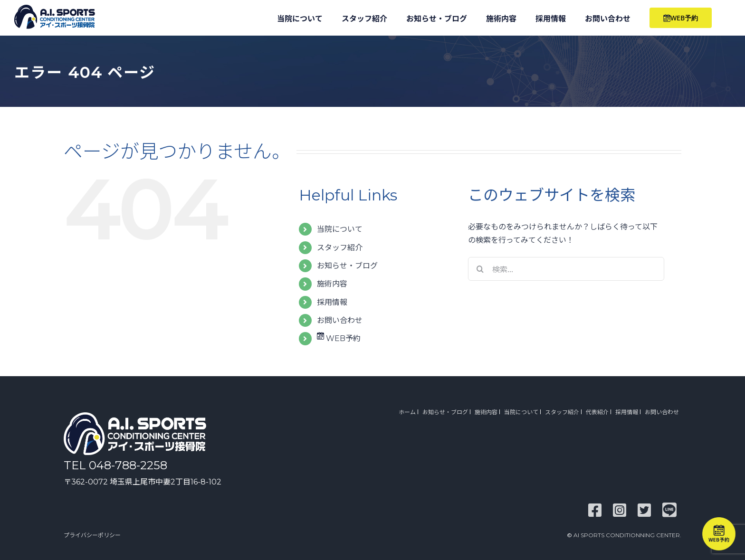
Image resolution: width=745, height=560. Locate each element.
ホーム (407, 412)
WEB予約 (339, 338)
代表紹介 (597, 412)
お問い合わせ (340, 320)
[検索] (480, 269)
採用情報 (332, 302)
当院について (340, 229)
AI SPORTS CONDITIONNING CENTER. (627, 535)
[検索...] (566, 269)
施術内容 (332, 284)
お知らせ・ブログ (347, 266)
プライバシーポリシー (92, 535)
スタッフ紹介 (340, 248)
